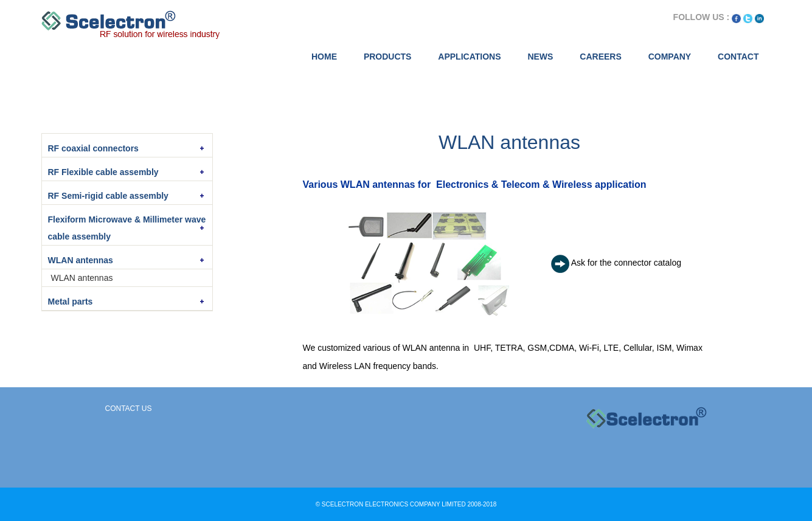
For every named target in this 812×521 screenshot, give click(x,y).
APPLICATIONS (469, 57)
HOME (324, 57)
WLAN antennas (82, 278)
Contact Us (129, 409)
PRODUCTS (388, 57)
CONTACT (738, 57)
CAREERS (600, 57)
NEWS (540, 57)
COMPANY (670, 57)
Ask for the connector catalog (626, 263)
